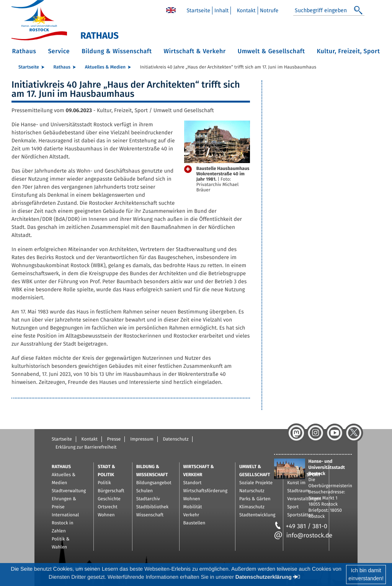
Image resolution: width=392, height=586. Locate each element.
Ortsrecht (107, 507)
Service (59, 51)
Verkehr (191, 515)
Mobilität (193, 507)
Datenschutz (176, 439)
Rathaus (24, 51)
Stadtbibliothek (153, 507)
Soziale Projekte (256, 483)
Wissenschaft (150, 515)
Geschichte (109, 499)
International (65, 515)
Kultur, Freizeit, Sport (349, 51)
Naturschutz (252, 491)
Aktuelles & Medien (105, 67)
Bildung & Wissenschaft (117, 51)
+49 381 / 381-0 (301, 526)
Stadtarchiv (148, 499)
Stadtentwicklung (257, 515)
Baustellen (194, 523)
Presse (114, 439)
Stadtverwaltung (69, 491)
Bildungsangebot (154, 483)
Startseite (198, 11)
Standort (193, 483)
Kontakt (246, 11)
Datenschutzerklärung (264, 577)
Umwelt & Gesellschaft (271, 51)
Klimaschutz (252, 507)
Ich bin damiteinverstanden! (366, 574)
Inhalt (221, 11)
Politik (104, 483)
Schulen (145, 491)
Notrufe (269, 11)
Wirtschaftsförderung (205, 491)
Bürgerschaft (111, 491)
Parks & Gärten (255, 499)
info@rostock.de (303, 536)
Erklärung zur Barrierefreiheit (86, 447)
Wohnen (106, 515)
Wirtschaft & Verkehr (194, 51)
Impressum (142, 439)
